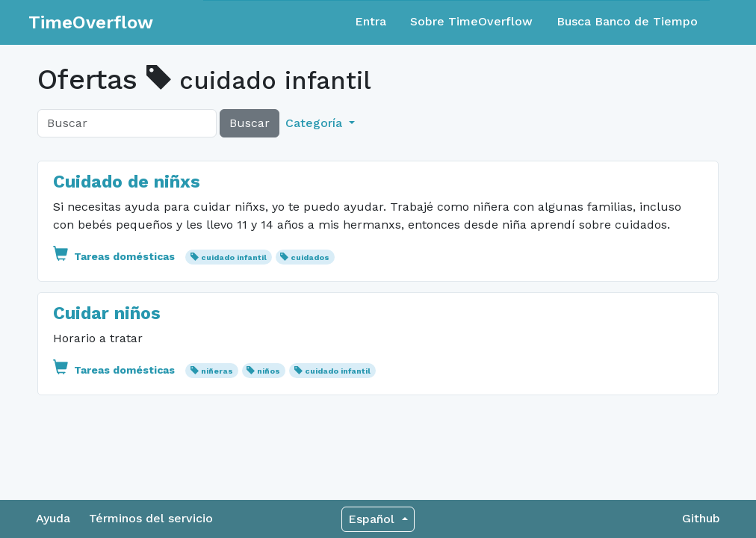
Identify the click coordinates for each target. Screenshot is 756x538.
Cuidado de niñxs (127, 182)
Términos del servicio (151, 518)
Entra (371, 21)
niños (269, 371)
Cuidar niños (107, 313)
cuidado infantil (234, 257)
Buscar (250, 123)
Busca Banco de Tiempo (627, 21)
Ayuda (53, 518)
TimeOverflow (91, 22)
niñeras (217, 371)
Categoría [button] (316, 123)
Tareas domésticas (115, 256)
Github (701, 518)
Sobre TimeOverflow (471, 21)
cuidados (310, 257)
